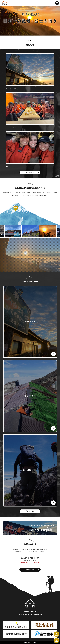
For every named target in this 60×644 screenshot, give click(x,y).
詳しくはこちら (30, 172)
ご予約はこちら (30, 570)
